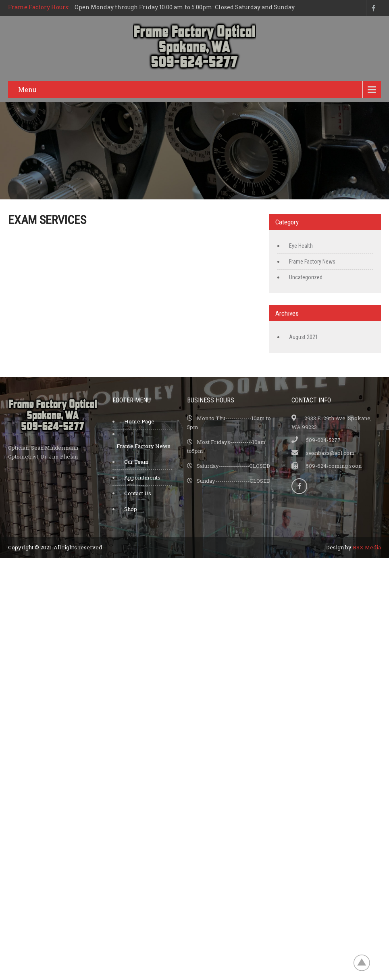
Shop (131, 509)
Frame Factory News (312, 262)
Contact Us (138, 493)
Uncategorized (306, 277)
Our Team (136, 462)
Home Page (139, 421)
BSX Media (367, 547)
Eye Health (301, 246)
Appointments (142, 477)
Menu (27, 89)
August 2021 (304, 337)
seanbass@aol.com (330, 453)
